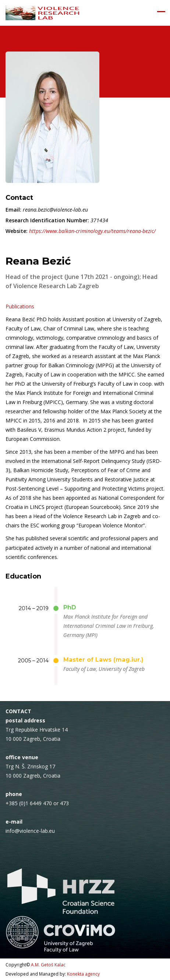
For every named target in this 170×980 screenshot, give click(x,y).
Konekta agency (83, 974)
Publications (20, 306)
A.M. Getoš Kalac (48, 965)
